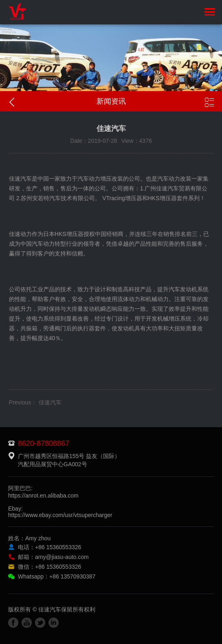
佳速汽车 (50, 402)
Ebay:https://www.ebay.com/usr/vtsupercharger (60, 512)
